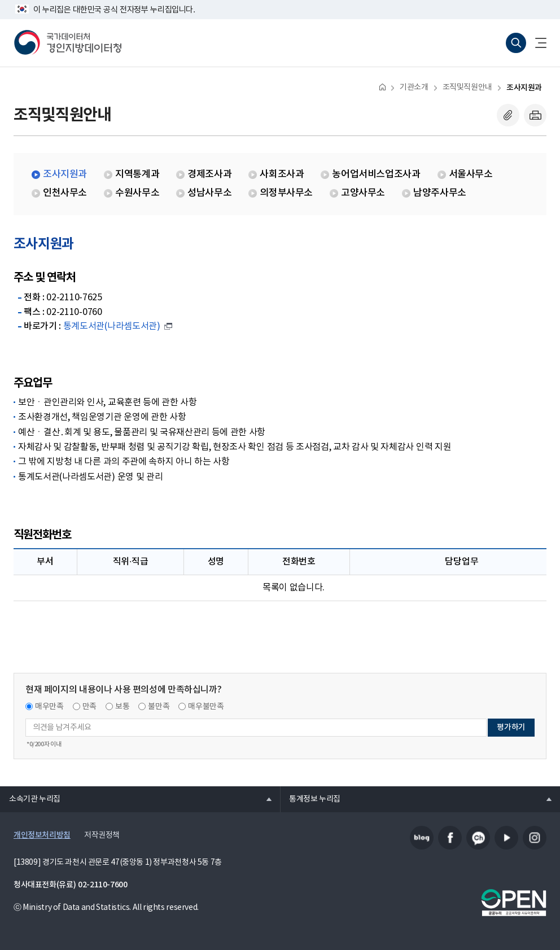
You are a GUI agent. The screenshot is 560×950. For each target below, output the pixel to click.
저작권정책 (102, 835)
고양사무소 (363, 193)
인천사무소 (65, 193)
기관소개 (414, 87)
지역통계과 (137, 174)
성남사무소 (209, 193)
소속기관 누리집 (30, 799)
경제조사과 (209, 174)
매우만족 (49, 707)
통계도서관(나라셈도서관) (112, 326)
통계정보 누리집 (310, 799)
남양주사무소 (440, 193)
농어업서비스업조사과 (376, 174)
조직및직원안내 (467, 87)
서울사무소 (471, 174)
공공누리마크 (514, 903)
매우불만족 (206, 707)
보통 (122, 707)
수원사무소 (137, 193)
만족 (89, 707)
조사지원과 (524, 88)
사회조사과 (282, 174)
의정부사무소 (286, 193)
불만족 (159, 707)
